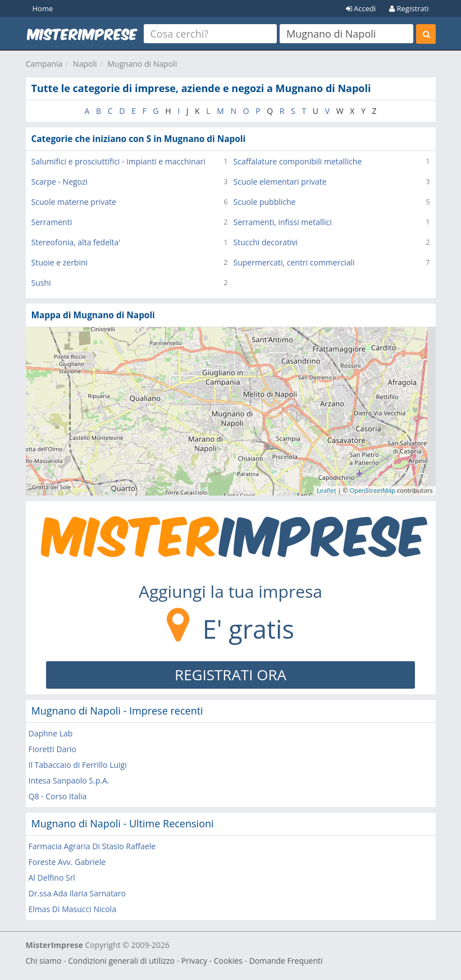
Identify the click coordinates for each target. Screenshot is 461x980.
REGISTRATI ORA (230, 675)
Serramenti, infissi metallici (283, 222)
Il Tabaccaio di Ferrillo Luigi (78, 765)
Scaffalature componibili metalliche (298, 161)
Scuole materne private (74, 202)
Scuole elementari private (280, 182)
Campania (44, 64)
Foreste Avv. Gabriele (67, 862)
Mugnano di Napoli (142, 64)
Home (43, 8)
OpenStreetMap (372, 490)
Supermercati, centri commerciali (294, 262)
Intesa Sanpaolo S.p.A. (69, 780)
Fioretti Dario (53, 749)
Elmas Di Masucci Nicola (72, 909)
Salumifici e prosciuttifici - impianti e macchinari (118, 161)
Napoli (85, 64)
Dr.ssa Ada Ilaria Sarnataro (77, 893)
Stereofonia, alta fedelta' (76, 242)
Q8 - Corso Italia (58, 796)
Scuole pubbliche (265, 202)
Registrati (409, 8)
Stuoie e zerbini (60, 262)
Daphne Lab (51, 733)
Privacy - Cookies (212, 961)
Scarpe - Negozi (60, 182)
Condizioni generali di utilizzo (121, 961)
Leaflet (327, 490)
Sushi (41, 283)
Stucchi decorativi (266, 242)
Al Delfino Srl (52, 878)
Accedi (361, 8)
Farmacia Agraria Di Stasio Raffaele (92, 846)
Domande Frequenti (286, 961)
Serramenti (52, 222)
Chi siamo (44, 961)
